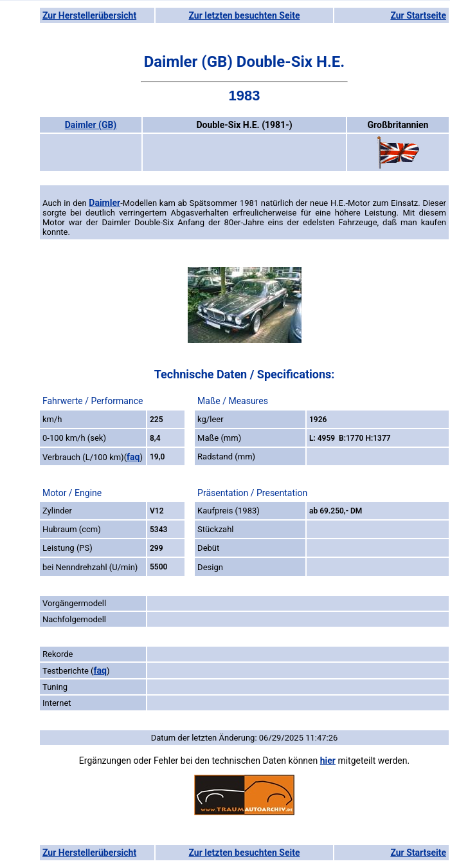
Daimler (104, 203)
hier (328, 761)
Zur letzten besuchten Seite (245, 15)
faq (133, 457)
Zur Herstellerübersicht (89, 15)
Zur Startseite (418, 15)
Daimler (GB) (91, 125)
